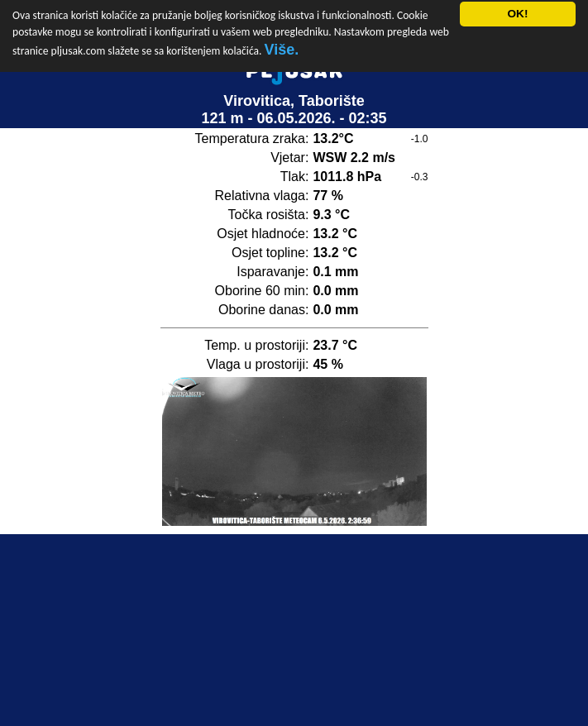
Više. (282, 42)
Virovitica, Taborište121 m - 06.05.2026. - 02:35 (294, 103)
